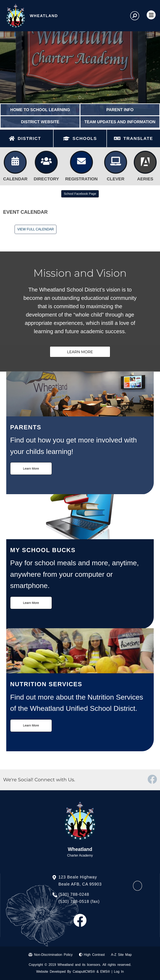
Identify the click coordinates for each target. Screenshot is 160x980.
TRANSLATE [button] (138, 138)
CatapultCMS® (84, 972)
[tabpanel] (80, 67)
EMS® (105, 972)
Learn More (31, 468)
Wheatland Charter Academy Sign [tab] (80, 98)
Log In (119, 972)
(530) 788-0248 (74, 894)
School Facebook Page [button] (80, 194)
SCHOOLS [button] (85, 138)
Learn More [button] (80, 352)
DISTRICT (29, 138)
